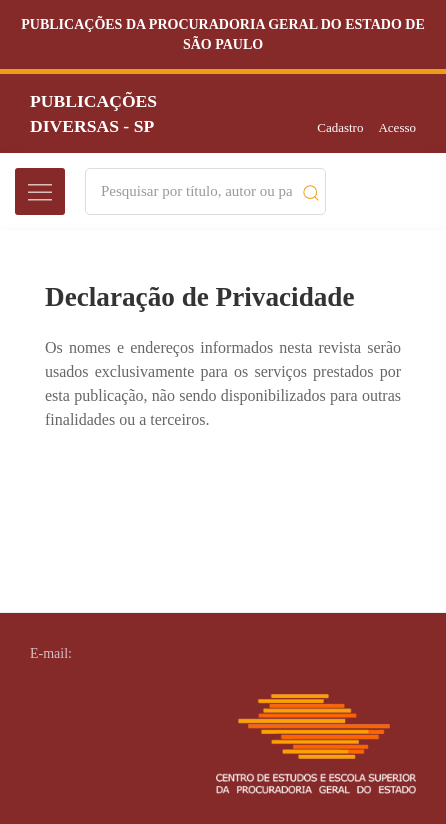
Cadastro (340, 127)
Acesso (397, 127)
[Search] (196, 191)
